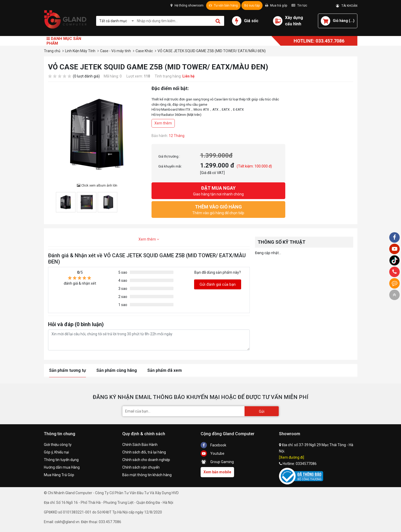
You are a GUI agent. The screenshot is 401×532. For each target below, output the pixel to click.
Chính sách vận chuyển (141, 467)
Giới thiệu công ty (58, 445)
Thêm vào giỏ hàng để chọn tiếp (218, 209)
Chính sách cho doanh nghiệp (146, 460)
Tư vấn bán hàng (223, 5)
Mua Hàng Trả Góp (59, 475)
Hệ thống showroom (187, 5)
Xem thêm (163, 123)
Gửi (262, 411)
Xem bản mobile (217, 472)
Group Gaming (217, 462)
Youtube (213, 453)
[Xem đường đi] (292, 457)
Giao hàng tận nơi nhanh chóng (218, 190)
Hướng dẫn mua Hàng (62, 467)
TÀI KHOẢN (347, 6)
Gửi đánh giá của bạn (218, 284)
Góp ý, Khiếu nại (56, 452)
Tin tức (299, 5)
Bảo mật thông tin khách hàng (147, 475)
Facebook (213, 445)
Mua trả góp (276, 5)
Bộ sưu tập (252, 5)
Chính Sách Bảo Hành (140, 445)
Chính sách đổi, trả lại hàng (144, 452)
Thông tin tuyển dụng (61, 460)
